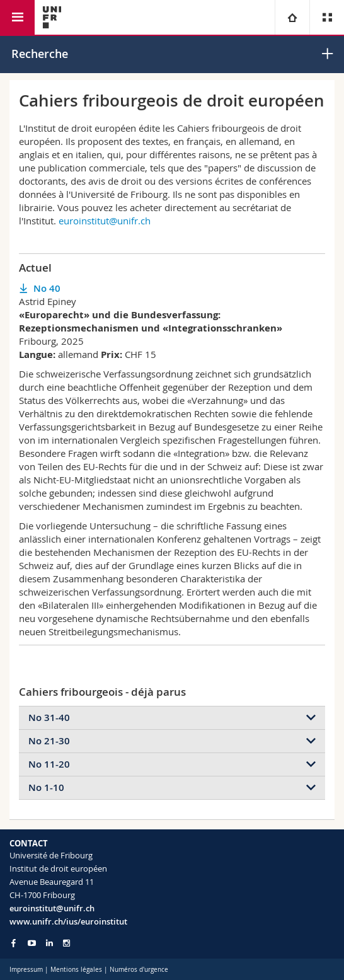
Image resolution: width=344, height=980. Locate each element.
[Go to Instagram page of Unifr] (66, 943)
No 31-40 (49, 718)
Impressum (26, 970)
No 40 (47, 288)
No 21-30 (49, 741)
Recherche (40, 54)
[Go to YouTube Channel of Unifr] (32, 943)
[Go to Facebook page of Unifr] (14, 943)
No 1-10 (46, 787)
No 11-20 (49, 764)
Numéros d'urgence (139, 970)
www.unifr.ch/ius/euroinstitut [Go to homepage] (68, 921)
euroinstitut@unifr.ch (105, 221)
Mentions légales (76, 970)
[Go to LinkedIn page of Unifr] (49, 943)
